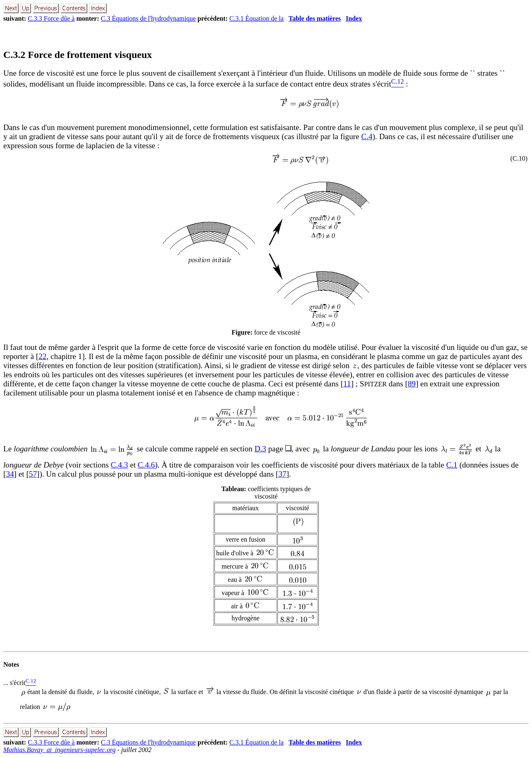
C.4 (367, 136)
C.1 (452, 465)
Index (354, 18)
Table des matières (315, 18)
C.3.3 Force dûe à (51, 18)
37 (283, 474)
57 (33, 474)
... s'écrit (14, 683)
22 (42, 356)
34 (10, 474)
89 (412, 384)
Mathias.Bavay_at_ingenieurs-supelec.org (59, 750)
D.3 (260, 449)
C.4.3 (120, 465)
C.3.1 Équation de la (256, 18)
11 (347, 384)
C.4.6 (147, 465)
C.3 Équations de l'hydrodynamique (149, 18)
